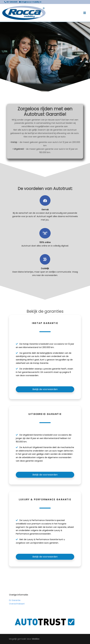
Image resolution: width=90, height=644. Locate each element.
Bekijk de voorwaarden (45, 389)
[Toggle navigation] (85, 13)
